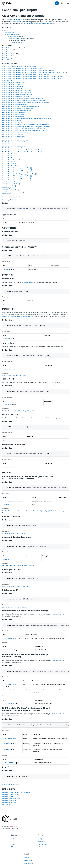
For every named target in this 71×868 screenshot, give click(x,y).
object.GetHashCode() (9, 186)
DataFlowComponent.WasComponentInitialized (17, 94)
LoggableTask (9, 32)
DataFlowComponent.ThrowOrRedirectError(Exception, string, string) (24, 128)
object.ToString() (7, 194)
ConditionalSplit (17, 42)
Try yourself (41, 841)
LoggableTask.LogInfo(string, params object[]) (17, 172)
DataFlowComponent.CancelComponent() (15, 132)
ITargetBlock (7, 405)
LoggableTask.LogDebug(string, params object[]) (17, 170)
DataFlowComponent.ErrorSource (13, 122)
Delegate (6, 505)
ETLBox (7, 3)
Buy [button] (57, 3)
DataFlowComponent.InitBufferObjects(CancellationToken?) (21, 106)
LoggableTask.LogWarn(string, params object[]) (17, 176)
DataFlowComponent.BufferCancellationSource (17, 90)
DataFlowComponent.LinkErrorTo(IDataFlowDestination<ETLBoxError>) (24, 100)
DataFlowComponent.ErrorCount (12, 134)
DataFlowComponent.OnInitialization (14, 112)
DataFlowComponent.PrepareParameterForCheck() (18, 108)
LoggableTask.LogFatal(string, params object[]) (17, 180)
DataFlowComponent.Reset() (11, 784)
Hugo (12, 829)
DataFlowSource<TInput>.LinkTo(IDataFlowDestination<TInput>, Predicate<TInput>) (28, 70)
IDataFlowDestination (9, 54)
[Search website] (62, 3)
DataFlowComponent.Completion (13, 88)
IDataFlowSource (7, 50)
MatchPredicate (17, 22)
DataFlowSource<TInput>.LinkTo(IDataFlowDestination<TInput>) (22, 68)
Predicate (6, 269)
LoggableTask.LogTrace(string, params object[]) (17, 168)
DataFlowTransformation (17, 38)
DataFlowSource (13, 36)
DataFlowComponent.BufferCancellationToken (17, 92)
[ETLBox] (10, 819)
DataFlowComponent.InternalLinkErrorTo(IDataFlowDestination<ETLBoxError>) (27, 126)
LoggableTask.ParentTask (10, 166)
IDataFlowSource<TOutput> (11, 794)
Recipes (13, 844)
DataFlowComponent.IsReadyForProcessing (16, 96)
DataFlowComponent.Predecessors (13, 84)
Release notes (42, 847)
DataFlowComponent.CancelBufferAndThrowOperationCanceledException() (26, 124)
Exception (6, 559)
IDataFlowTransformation (10, 48)
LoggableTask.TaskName (10, 156)
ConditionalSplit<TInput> (13, 20)
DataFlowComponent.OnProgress (13, 138)
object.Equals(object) (9, 182)
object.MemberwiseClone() (11, 190)
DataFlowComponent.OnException (13, 116)
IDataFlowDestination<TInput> (12, 798)
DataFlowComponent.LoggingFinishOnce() (15, 148)
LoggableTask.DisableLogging (12, 158)
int (4, 304)
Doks (16, 829)
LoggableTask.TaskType (9, 154)
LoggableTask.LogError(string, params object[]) (17, 178)
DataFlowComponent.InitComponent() (14, 607)
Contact (27, 858)
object (6, 30)
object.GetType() (7, 188)
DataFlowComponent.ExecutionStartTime (15, 140)
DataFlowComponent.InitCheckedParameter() (16, 110)
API (12, 847)
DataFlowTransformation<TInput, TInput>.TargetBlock (19, 66)
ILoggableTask (7, 60)
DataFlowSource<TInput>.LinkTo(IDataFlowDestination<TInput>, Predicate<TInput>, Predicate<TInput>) (34, 72)
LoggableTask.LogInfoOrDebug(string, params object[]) (19, 174)
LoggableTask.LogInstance (10, 164)
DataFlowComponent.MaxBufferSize (13, 82)
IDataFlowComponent (9, 58)
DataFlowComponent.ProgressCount (14, 136)
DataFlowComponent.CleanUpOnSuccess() (15, 586)
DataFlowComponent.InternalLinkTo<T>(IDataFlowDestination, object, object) (26, 102)
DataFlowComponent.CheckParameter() (15, 534)
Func (5, 501)
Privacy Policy (29, 863)
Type (8, 501)
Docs (13, 841)
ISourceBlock (7, 369)
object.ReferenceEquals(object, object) (14, 192)
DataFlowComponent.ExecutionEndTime (15, 142)
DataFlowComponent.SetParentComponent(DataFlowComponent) (23, 98)
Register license (43, 844)
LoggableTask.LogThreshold (11, 160)
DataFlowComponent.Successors (12, 86)
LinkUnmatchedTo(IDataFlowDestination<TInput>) (39, 24)
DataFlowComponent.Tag (10, 144)
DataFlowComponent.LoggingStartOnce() (15, 146)
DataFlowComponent (13, 34)
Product (14, 839)
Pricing (40, 839)
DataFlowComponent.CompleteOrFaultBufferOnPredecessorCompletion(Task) (26, 118)
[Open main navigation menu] (68, 3)
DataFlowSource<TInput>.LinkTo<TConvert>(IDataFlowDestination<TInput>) (26, 74)
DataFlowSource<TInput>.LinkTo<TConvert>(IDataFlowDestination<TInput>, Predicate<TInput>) (32, 76)
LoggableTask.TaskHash (10, 162)
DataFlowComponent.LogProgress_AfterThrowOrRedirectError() (22, 152)
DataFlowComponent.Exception (12, 120)
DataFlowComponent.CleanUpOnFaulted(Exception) (18, 566)
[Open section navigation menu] (65, 3)
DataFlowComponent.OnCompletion (13, 114)
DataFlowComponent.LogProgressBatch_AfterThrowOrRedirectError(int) (25, 150)
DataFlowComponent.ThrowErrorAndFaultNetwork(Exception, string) (24, 130)
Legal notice (28, 860)
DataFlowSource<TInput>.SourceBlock (14, 375)
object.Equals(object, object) (11, 184)
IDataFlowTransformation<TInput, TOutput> (16, 792)
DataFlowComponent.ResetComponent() (15, 104)
